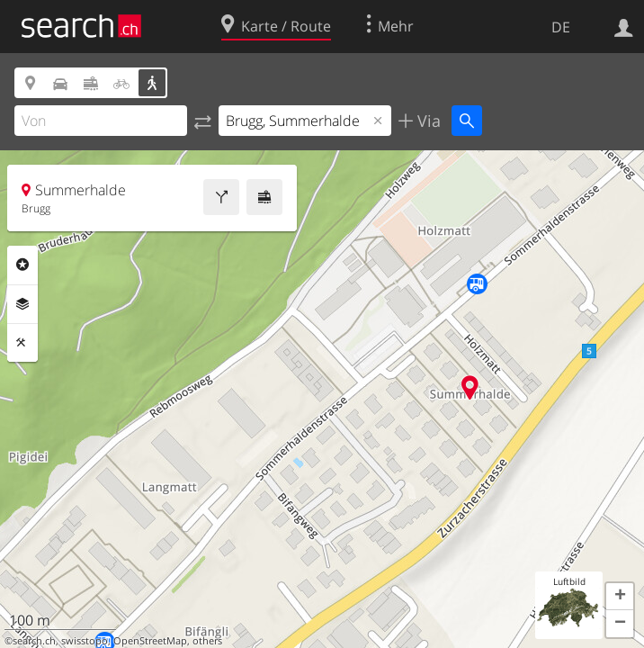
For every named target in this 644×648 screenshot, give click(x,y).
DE (561, 27)
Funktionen (22, 343)
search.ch (34, 641)
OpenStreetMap (150, 641)
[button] (620, 597)
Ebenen (22, 304)
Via (427, 121)
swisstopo (85, 641)
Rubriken (22, 265)
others (207, 641)
